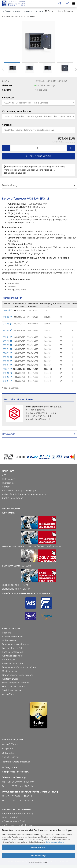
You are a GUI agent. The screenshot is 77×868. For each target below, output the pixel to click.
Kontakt (6, 487)
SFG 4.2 (7, 373)
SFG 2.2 (7, 341)
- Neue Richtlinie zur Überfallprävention (31, 546)
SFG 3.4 (7, 365)
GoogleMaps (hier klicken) (16, 772)
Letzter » (39, 11)
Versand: (7, 125)
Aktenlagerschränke (12, 636)
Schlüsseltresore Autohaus (15, 683)
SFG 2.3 (7, 345)
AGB (4, 475)
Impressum (8, 483)
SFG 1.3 (7, 324)
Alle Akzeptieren (39, 847)
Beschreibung (10, 185)
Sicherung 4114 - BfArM (15, 585)
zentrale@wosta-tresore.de (16, 762)
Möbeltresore (9, 640)
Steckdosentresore (12, 690)
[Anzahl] (38, 148)
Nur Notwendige (38, 856)
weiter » (28, 11)
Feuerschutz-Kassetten (14, 686)
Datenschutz (8, 479)
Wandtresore (9, 660)
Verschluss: (8, 98)
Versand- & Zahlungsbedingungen (20, 490)
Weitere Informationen (39, 863)
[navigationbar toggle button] (74, 3)
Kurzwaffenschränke (13, 652)
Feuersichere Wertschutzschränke (19, 667)
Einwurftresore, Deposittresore (17, 675)
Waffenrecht (9, 513)
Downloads (8, 434)
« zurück (18, 11)
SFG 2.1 (7, 337)
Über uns (7, 633)
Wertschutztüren (10, 679)
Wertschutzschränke (12, 663)
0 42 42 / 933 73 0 (11, 757)
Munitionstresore (10, 671)
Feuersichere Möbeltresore (16, 644)
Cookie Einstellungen (13, 498)
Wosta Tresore (10, 694)
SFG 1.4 (7, 330)
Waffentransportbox (13, 656)
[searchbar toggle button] (60, 3)
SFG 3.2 (7, 357)
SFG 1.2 (7, 317)
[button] (6, 148)
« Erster (7, 11)
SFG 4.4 (7, 381)
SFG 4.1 (7, 369)
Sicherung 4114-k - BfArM (16, 589)
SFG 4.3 (7, 377)
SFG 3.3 (7, 361)
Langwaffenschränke (13, 648)
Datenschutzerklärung (55, 842)
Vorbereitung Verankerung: (17, 111)
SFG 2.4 (7, 349)
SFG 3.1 (7, 353)
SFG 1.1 (7, 310)
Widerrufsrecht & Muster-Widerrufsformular (24, 494)
